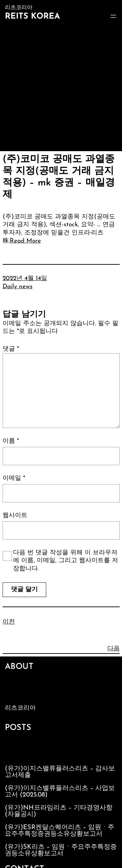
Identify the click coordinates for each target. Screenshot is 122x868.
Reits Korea (32, 16)
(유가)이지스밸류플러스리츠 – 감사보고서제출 (60, 772)
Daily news (18, 287)
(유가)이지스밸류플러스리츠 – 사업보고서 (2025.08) (60, 792)
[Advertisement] (61, 87)
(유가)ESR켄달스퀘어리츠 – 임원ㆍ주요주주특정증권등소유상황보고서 (60, 831)
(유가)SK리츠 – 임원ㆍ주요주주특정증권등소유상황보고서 (61, 850)
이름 (11, 441)
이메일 (14, 478)
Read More (25, 241)
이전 (9, 622)
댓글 (11, 349)
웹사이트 (15, 516)
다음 (114, 649)
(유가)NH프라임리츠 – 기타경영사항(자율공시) (59, 811)
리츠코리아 (20, 708)
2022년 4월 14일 (25, 279)
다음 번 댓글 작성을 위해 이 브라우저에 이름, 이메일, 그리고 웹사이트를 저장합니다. (66, 561)
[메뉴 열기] (113, 16)
